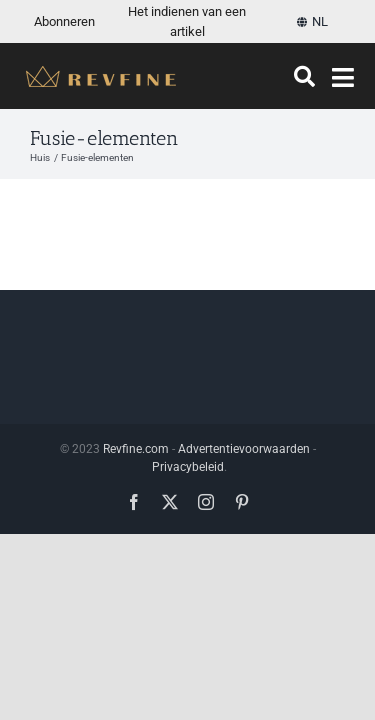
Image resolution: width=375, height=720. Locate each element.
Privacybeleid (188, 619)
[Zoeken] (304, 77)
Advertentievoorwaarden (244, 601)
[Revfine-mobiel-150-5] (101, 73)
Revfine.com (136, 601)
